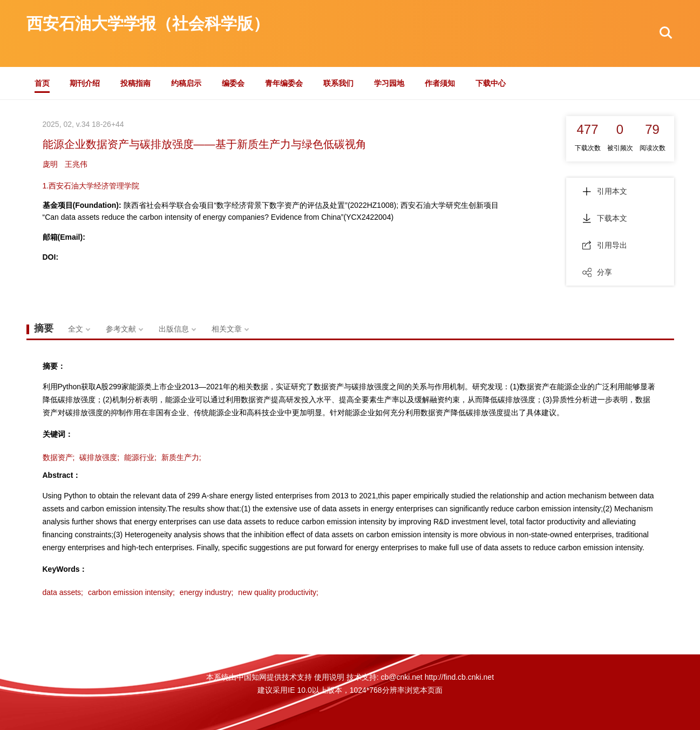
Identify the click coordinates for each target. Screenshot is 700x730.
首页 (42, 83)
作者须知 (440, 83)
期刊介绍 (85, 83)
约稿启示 (186, 83)
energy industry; (207, 592)
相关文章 (227, 329)
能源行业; (140, 457)
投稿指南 (135, 83)
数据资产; (59, 457)
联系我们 (338, 83)
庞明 (50, 164)
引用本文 (605, 191)
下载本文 (605, 218)
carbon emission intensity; (131, 592)
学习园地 (389, 83)
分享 (597, 272)
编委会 (233, 83)
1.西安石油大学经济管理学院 (91, 186)
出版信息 (174, 329)
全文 (76, 329)
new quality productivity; (278, 592)
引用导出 (605, 245)
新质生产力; (181, 457)
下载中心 (491, 83)
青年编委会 (284, 83)
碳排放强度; (99, 457)
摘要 (44, 328)
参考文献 (121, 329)
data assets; (63, 592)
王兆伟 (76, 164)
